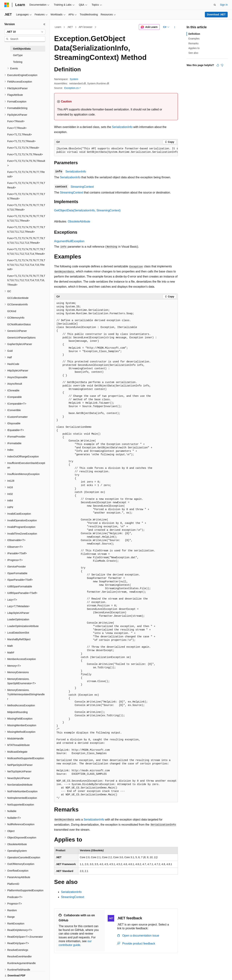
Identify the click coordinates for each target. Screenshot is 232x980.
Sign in (224, 5)
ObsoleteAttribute (79, 221)
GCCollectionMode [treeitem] (18, 298)
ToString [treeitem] (18, 62)
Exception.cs (71, 88)
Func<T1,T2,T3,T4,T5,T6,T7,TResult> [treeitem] (26, 174)
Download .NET (216, 14)
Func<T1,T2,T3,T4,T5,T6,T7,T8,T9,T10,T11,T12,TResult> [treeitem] (26, 229)
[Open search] (215, 5)
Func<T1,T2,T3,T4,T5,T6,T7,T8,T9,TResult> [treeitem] (26, 196)
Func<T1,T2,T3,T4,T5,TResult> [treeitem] (25, 154)
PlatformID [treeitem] (13, 884)
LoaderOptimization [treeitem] (18, 619)
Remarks (193, 43)
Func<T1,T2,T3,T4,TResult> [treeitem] (23, 148)
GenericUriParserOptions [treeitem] (21, 338)
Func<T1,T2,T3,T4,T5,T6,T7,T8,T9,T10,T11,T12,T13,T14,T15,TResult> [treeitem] (26, 265)
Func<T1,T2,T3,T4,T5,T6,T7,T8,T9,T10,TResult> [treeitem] (26, 207)
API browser (86, 27)
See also (193, 53)
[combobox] (25, 32)
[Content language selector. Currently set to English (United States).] (22, 973)
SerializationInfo (122, 127)
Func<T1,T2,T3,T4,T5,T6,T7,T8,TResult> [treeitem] (26, 185)
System (74, 79)
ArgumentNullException (69, 241)
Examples (194, 39)
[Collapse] (44, 24)
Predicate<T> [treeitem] (15, 897)
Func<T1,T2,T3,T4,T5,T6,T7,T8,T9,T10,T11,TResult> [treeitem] (26, 218)
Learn (58, 27)
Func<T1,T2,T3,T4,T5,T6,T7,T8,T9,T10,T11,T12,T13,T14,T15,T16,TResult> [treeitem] (26, 280)
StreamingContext (82, 187)
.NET (70, 27)
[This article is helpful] (218, 65)
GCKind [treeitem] (12, 311)
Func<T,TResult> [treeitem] (17, 128)
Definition (194, 34)
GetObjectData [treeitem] (22, 49)
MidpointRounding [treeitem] (17, 712)
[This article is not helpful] (222, 65)
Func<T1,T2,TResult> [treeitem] (20, 134)
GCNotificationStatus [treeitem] (19, 324)
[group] (116, 151)
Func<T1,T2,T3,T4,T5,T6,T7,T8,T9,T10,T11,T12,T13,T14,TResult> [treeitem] (26, 252)
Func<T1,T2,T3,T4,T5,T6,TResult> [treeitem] (26, 163)
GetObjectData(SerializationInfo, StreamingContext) (87, 210)
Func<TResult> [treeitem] (16, 121)
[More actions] (175, 27)
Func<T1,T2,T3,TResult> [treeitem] (21, 141)
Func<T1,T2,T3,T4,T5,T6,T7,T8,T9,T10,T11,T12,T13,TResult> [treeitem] (26, 240)
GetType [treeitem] (18, 55)
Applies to (194, 48)
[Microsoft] (7, 5)
